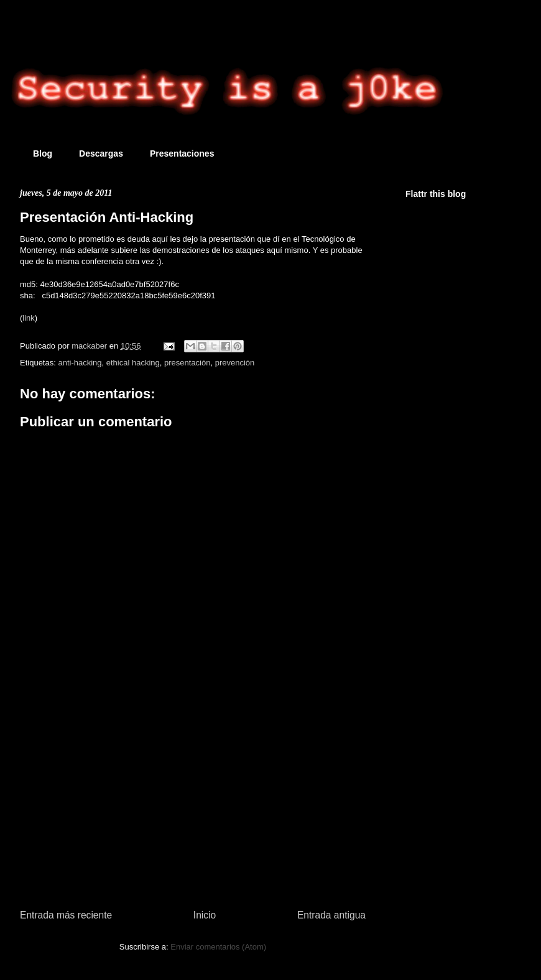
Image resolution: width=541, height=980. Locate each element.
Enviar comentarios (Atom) (218, 947)
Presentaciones (182, 153)
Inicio (205, 915)
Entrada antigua (331, 915)
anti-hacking (80, 363)
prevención (235, 363)
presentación (187, 363)
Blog (43, 153)
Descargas (101, 153)
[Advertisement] (193, 799)
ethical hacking (133, 363)
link (29, 318)
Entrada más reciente (66, 915)
